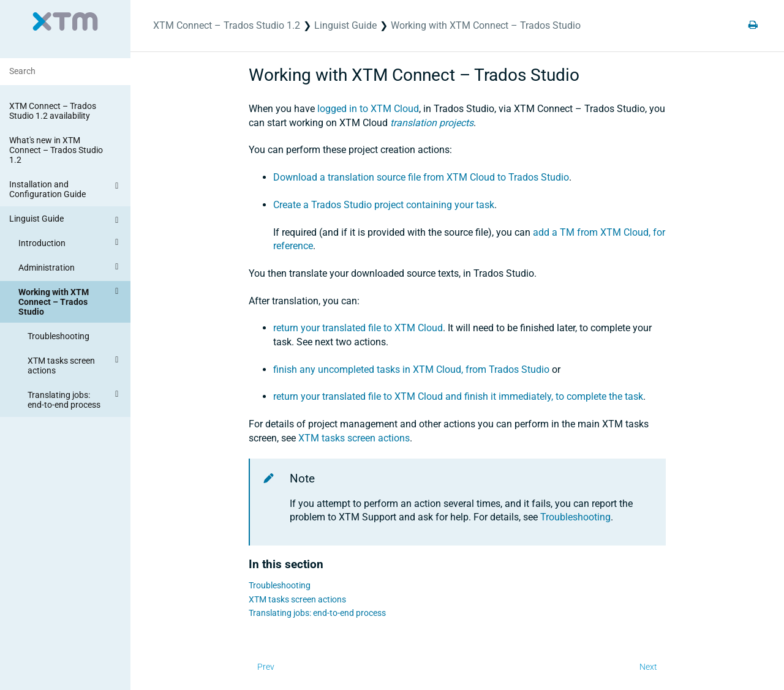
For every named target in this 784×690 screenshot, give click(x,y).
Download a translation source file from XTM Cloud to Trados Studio (421, 177)
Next (648, 667)
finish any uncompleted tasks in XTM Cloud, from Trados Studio (411, 369)
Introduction (70, 242)
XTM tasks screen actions (75, 364)
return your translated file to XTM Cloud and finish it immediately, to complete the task (458, 396)
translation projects (432, 123)
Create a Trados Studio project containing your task (384, 205)
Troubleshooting (58, 336)
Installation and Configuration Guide (66, 189)
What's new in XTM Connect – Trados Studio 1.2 (56, 150)
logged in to (368, 109)
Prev (266, 667)
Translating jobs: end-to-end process (75, 398)
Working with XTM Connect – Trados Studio (70, 300)
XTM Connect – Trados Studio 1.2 (227, 25)
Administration (70, 267)
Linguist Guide (66, 220)
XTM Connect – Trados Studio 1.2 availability (53, 111)
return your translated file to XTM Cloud (358, 328)
